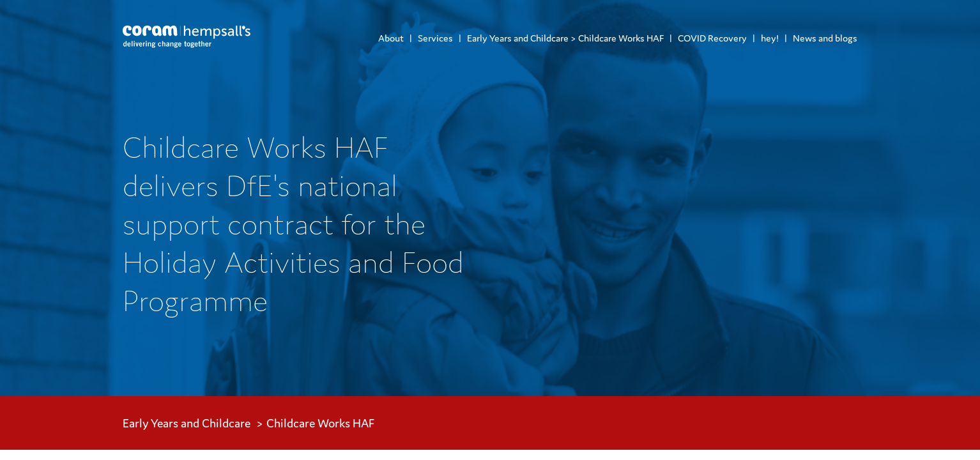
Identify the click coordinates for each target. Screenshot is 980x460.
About (391, 38)
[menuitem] (391, 38)
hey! (770, 38)
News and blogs (825, 38)
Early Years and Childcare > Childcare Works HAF (565, 38)
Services (435, 38)
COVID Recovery (712, 38)
